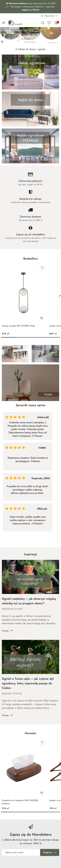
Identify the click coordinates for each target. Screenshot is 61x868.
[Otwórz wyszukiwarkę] (43, 23)
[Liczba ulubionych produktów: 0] (49, 23)
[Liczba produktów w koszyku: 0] (56, 23)
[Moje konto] (49, 16)
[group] (30, 36)
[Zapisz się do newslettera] (21, 852)
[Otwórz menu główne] (4, 23)
